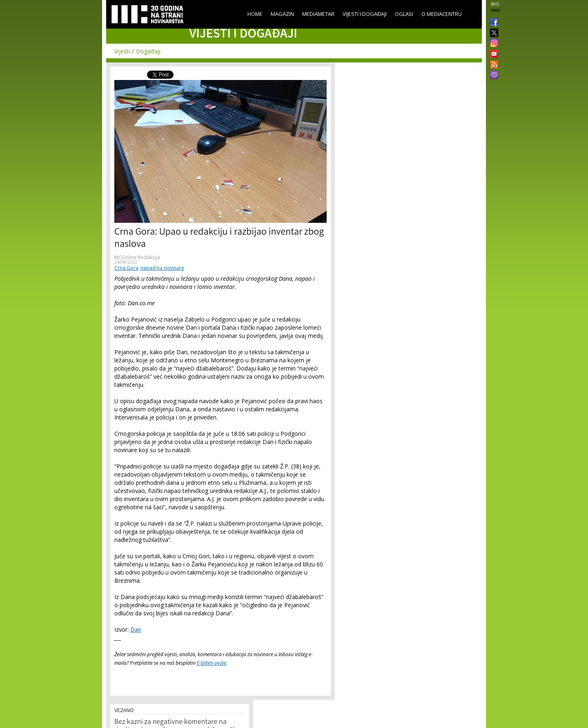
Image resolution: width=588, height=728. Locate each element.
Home (255, 14)
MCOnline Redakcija (137, 257)
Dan (136, 629)
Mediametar (318, 14)
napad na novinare (162, 268)
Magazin (282, 14)
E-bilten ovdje (212, 663)
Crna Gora (126, 268)
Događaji (148, 51)
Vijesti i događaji (365, 14)
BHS (495, 4)
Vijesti (122, 51)
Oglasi (404, 14)
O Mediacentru (442, 14)
